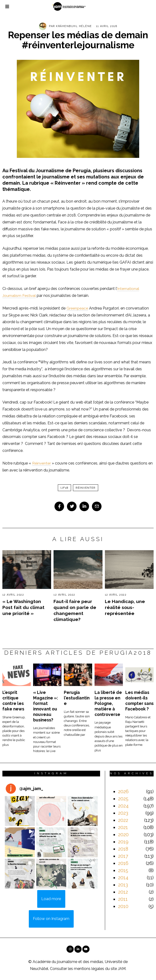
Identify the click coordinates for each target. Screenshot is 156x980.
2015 (123, 870)
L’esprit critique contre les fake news (13, 701)
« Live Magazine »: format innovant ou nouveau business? (46, 706)
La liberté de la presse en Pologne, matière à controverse (108, 703)
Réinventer (42, 463)
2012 (123, 892)
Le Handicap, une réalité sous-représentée (125, 607)
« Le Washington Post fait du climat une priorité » (23, 607)
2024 (123, 806)
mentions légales (89, 969)
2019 (123, 842)
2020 (123, 835)
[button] (20, 811)
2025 (123, 799)
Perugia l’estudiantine (77, 698)
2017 (123, 856)
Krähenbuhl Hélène (74, 26)
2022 (123, 820)
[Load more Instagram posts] (51, 899)
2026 (123, 792)
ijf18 (64, 488)
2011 (123, 899)
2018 (123, 849)
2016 (123, 863)
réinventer (86, 488)
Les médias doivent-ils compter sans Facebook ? (139, 701)
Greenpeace (77, 308)
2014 (123, 878)
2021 (123, 827)
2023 (123, 813)
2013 (123, 885)
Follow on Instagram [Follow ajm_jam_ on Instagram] (51, 919)
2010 (123, 906)
